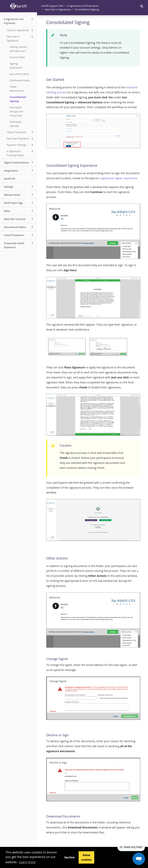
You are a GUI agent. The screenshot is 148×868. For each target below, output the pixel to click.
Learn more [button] (27, 862)
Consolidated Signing (18, 99)
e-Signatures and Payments (19, 21)
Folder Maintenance (17, 89)
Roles (19, 211)
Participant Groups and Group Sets (16, 111)
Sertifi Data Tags (19, 203)
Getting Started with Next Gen (18, 49)
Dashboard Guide (20, 80)
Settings (19, 187)
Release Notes (19, 195)
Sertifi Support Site (52, 6)
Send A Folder (17, 57)
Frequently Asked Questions (19, 245)
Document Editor (19, 74)
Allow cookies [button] (86, 857)
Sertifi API (9, 179)
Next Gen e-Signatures (21, 38)
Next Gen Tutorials (19, 219)
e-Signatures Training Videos (21, 153)
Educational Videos (19, 227)
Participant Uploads (16, 124)
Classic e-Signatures (21, 30)
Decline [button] (69, 857)
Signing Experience (16, 66)
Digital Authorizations (19, 162)
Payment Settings (21, 145)
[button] (142, 6)
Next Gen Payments (21, 139)
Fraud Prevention (19, 235)
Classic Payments (21, 132)
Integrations (19, 170)
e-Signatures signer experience (118, 178)
